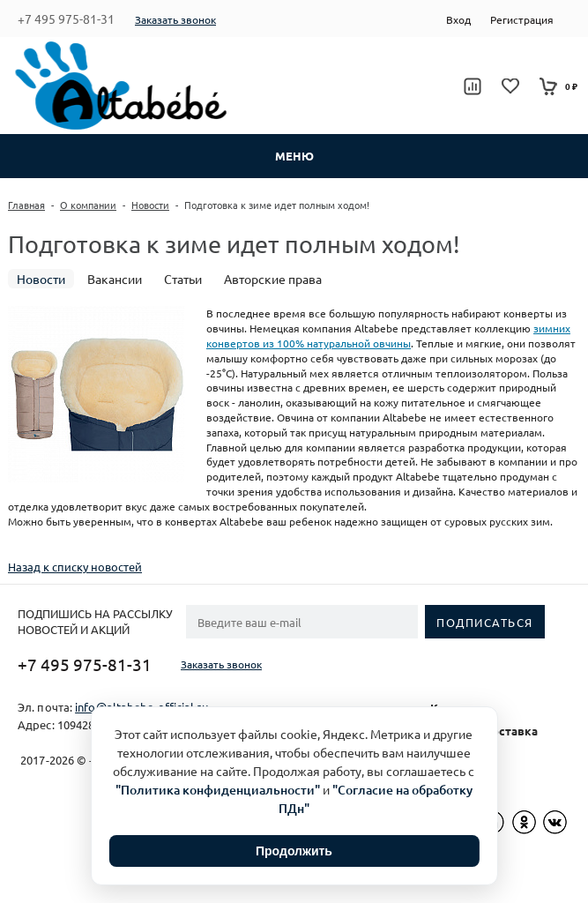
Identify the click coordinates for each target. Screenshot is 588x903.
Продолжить (294, 851)
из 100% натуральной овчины (335, 343)
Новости (150, 205)
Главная (26, 205)
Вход (458, 19)
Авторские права (273, 279)
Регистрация (522, 19)
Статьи (183, 279)
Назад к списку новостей (75, 567)
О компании (88, 205)
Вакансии (115, 279)
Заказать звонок (175, 19)
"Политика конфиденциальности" (218, 790)
